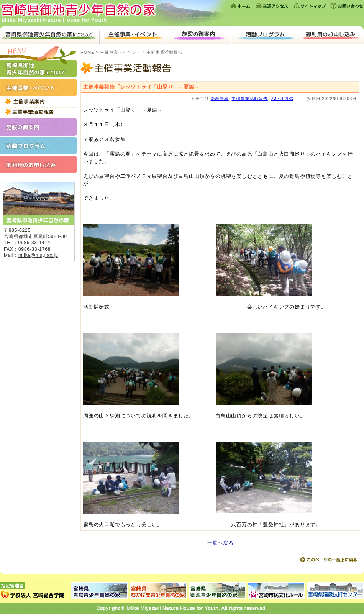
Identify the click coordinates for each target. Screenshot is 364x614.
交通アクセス (272, 6)
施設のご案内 (199, 35)
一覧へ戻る (221, 543)
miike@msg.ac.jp (38, 255)
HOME (87, 52)
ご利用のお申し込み (331, 35)
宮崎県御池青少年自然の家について (50, 35)
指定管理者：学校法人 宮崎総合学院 (35, 590)
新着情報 (220, 99)
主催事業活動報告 (38, 112)
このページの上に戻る (328, 560)
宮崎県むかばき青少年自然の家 (158, 590)
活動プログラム (265, 35)
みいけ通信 (282, 99)
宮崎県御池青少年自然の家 (115, 13)
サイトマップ (310, 6)
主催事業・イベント (132, 35)
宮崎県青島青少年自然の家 (100, 590)
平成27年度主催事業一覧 (38, 101)
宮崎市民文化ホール (276, 590)
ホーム (241, 6)
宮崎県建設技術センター (335, 590)
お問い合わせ (346, 6)
